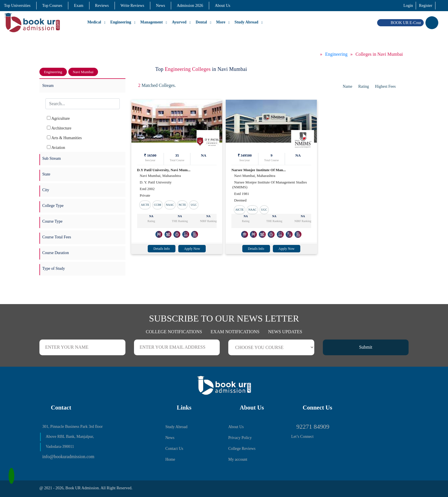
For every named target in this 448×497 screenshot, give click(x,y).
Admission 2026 (190, 6)
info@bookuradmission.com (68, 457)
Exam (79, 6)
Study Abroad (246, 22)
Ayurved (179, 22)
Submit (366, 347)
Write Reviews (132, 6)
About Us (223, 6)
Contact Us (174, 449)
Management (152, 22)
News (161, 6)
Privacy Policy (240, 438)
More (221, 22)
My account (238, 459)
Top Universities (17, 6)
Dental (201, 22)
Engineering (121, 22)
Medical (94, 22)
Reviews (102, 6)
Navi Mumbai (83, 72)
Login (408, 6)
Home (170, 459)
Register (426, 6)
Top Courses (52, 6)
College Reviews (242, 449)
